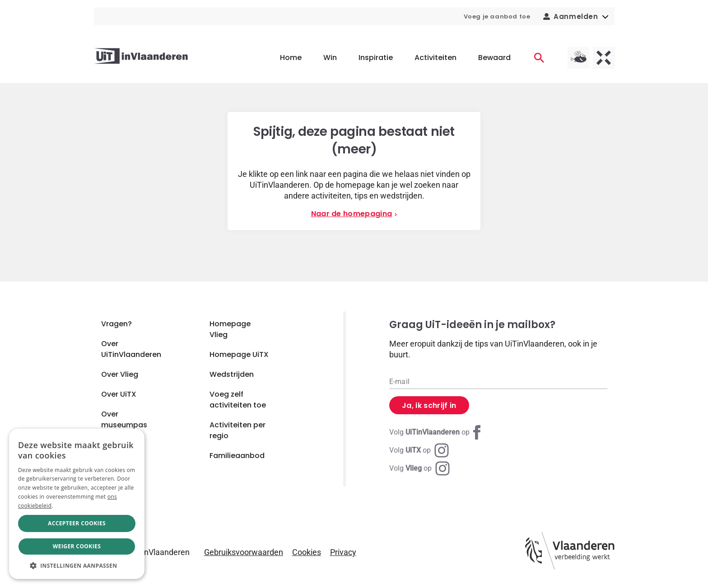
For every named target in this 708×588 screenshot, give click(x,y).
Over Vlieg (120, 374)
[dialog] (77, 504)
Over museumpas (124, 419)
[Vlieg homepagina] (578, 58)
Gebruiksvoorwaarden (244, 552)
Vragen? (116, 324)
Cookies (307, 552)
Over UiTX (119, 394)
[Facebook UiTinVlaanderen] (437, 432)
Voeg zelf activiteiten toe (238, 400)
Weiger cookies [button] (77, 546)
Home (291, 58)
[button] (77, 565)
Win (330, 58)
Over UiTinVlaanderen (131, 349)
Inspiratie (376, 58)
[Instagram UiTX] (419, 450)
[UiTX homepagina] (604, 58)
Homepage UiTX (239, 354)
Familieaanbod (237, 456)
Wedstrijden (232, 374)
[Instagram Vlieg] (419, 468)
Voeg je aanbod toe (497, 16)
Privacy (343, 552)
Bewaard (494, 58)
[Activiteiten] (539, 58)
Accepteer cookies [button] (77, 523)
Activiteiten (436, 58)
